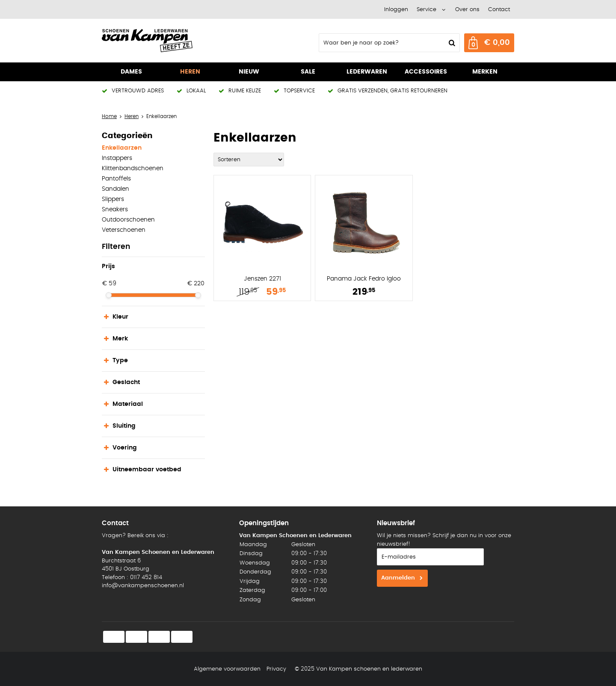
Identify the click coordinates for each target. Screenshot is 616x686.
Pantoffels (116, 179)
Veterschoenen (124, 230)
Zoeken (451, 43)
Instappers (117, 158)
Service (426, 10)
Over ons (467, 10)
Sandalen (115, 189)
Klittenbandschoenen (133, 169)
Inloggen (396, 10)
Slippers (113, 199)
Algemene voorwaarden (227, 669)
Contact (499, 10)
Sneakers (115, 210)
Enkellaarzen (122, 148)
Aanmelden (398, 578)
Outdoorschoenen (128, 220)
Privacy (276, 669)
